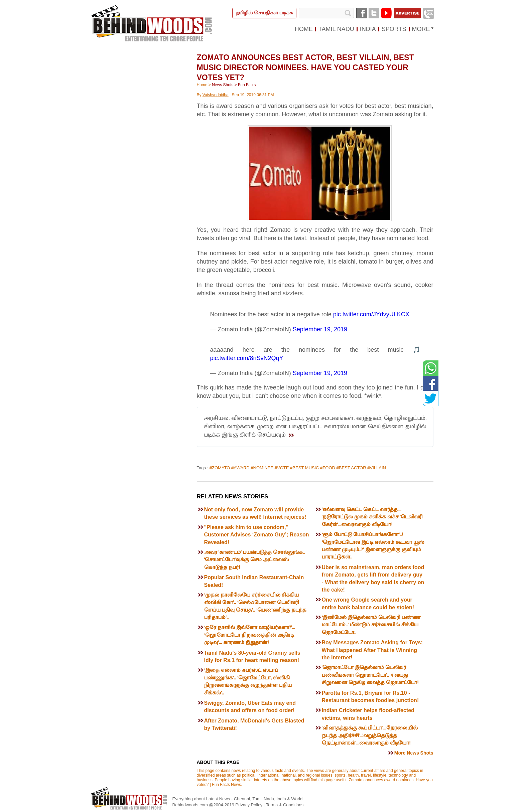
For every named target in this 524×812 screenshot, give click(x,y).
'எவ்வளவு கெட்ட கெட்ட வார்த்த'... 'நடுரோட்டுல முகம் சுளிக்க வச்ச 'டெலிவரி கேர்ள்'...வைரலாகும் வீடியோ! (372, 517)
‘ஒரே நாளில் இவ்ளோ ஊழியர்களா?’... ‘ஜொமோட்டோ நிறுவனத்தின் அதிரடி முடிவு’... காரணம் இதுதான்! (250, 635)
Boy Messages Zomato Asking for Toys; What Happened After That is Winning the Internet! (372, 650)
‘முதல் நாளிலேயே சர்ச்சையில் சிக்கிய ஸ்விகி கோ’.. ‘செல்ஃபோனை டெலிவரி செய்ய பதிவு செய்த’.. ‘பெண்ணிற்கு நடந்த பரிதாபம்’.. (255, 606)
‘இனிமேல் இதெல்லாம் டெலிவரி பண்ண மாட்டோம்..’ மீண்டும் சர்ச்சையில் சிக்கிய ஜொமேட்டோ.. (371, 625)
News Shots (223, 85)
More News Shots (414, 753)
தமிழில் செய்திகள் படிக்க (264, 13)
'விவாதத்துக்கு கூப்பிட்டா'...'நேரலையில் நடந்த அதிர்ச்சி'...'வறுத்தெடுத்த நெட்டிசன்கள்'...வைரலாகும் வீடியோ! (370, 736)
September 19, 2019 (320, 329)
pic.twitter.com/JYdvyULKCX (371, 314)
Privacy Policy (249, 805)
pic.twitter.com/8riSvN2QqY (247, 358)
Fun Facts (247, 85)
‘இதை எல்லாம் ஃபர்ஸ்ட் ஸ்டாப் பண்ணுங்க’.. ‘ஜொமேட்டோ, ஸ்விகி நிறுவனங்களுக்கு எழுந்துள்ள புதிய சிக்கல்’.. (248, 681)
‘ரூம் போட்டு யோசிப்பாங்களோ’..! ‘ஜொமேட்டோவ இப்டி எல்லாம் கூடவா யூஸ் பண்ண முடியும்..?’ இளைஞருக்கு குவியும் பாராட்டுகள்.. (373, 546)
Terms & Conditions (285, 805)
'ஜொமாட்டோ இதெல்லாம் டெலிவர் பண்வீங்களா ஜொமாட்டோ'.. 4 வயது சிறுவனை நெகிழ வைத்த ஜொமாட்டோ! (370, 675)
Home (202, 85)
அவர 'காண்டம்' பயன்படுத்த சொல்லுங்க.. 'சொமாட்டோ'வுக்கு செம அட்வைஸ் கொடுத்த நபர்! (254, 560)
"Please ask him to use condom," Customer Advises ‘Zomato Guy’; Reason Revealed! (257, 535)
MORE (421, 29)
